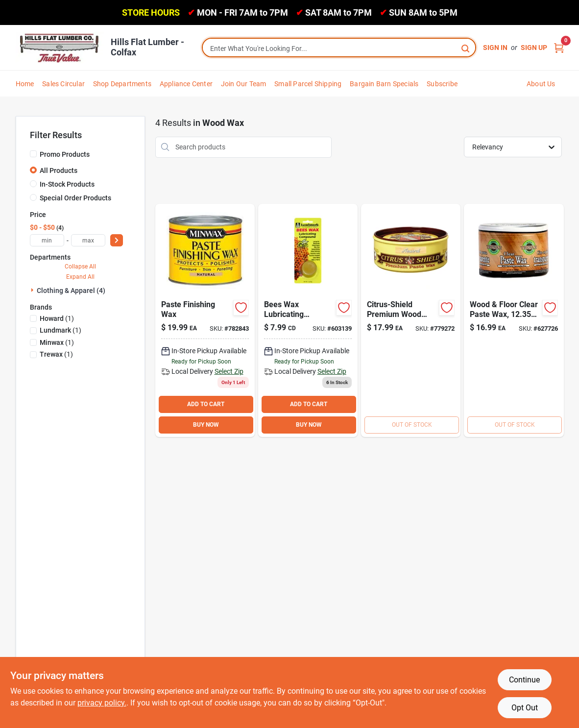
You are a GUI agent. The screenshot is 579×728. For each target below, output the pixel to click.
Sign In (495, 48)
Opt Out (525, 708)
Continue (524, 680)
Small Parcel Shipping (308, 84)
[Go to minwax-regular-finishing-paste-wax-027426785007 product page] (205, 320)
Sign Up (534, 48)
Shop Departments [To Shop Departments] (122, 84)
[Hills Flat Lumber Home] (60, 48)
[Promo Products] (33, 154)
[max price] (88, 240)
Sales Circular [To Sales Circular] (63, 84)
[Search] (466, 48)
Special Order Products (75, 198)
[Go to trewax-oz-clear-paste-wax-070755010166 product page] (514, 320)
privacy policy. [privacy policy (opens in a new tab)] (102, 703)
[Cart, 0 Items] (559, 48)
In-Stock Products (67, 184)
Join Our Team (244, 84)
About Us (541, 84)
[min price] (47, 240)
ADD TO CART (206, 404)
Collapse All (80, 267)
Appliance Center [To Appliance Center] (186, 84)
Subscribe (442, 84)
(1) (57, 318)
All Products (59, 170)
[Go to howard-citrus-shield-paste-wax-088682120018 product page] (411, 320)
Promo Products (65, 154)
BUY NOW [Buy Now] (206, 425)
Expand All (80, 277)
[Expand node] (33, 290)
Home (25, 84)
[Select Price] (117, 240)
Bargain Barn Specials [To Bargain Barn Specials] (384, 84)
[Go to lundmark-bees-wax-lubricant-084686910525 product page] (308, 320)
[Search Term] (339, 49)
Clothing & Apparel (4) (71, 291)
